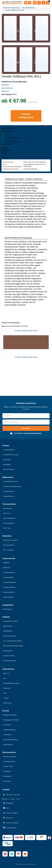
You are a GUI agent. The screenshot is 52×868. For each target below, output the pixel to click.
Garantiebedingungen (10, 740)
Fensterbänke (8, 651)
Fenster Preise (8, 766)
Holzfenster (7, 465)
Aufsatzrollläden (9, 577)
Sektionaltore (8, 609)
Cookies (6, 698)
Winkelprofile (7, 631)
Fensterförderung (9, 761)
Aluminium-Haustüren (10, 540)
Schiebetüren (8, 508)
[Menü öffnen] (35, 3)
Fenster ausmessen (10, 757)
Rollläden (6, 563)
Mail (6, 808)
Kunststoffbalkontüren (11, 481)
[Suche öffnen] (39, 3)
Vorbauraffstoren (9, 592)
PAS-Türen (7, 528)
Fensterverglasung (9, 636)
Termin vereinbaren (11, 823)
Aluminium (6, 91)
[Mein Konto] (43, 3)
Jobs (5, 678)
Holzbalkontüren (9, 496)
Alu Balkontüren (9, 491)
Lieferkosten (7, 735)
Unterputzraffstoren (10, 582)
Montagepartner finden (11, 720)
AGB (5, 693)
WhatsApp (8, 803)
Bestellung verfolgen (10, 715)
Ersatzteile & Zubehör (10, 621)
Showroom (8, 818)
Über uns (6, 673)
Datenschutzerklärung (34, 433)
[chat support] (49, 838)
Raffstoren (7, 568)
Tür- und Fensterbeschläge (12, 641)
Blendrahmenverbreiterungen (13, 646)
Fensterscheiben (9, 656)
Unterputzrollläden (9, 587)
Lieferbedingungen (9, 730)
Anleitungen (7, 771)
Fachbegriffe (7, 776)
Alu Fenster (7, 460)
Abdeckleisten (8, 626)
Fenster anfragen (10, 813)
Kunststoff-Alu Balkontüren (12, 486)
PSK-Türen (7, 513)
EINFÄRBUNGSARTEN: (11, 169)
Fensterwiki (7, 781)
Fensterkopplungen (10, 661)
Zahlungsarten (8, 744)
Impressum (7, 688)
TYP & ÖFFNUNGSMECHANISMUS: (13, 166)
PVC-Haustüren (8, 550)
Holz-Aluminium (7, 88)
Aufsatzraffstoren (9, 572)
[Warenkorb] (48, 3)
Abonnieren (26, 428)
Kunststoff (5, 85)
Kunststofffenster (9, 450)
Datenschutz (7, 703)
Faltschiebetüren (9, 523)
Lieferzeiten (7, 725)
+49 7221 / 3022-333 (12, 795)
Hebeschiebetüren (9, 518)
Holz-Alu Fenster (9, 469)
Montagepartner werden (11, 683)
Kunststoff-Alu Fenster (11, 455)
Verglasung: (8, 162)
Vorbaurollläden (8, 597)
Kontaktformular (10, 828)
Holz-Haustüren (8, 545)
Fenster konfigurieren (26, 116)
